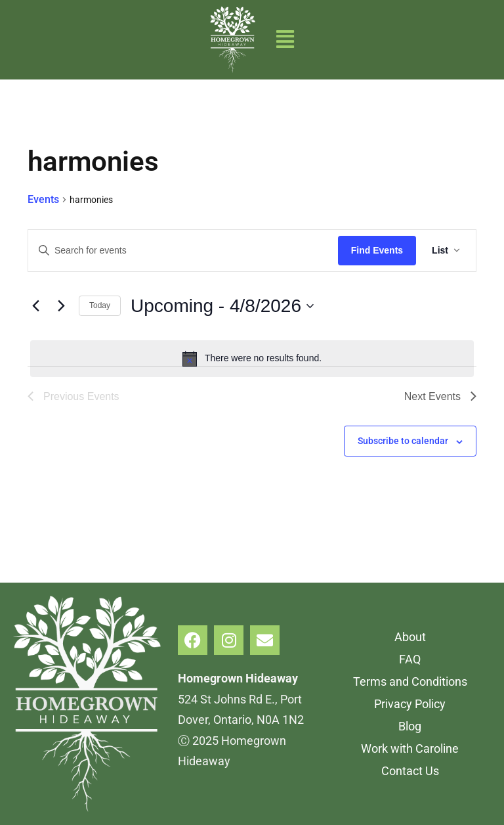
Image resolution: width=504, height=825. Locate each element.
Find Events (377, 250)
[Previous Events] (35, 306)
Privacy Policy (410, 704)
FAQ (410, 659)
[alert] (252, 359)
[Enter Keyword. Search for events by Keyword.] (183, 251)
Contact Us (410, 771)
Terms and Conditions (410, 681)
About (410, 637)
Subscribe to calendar (403, 441)
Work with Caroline (410, 748)
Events (43, 199)
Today (100, 305)
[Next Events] (61, 306)
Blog (410, 726)
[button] (285, 39)
